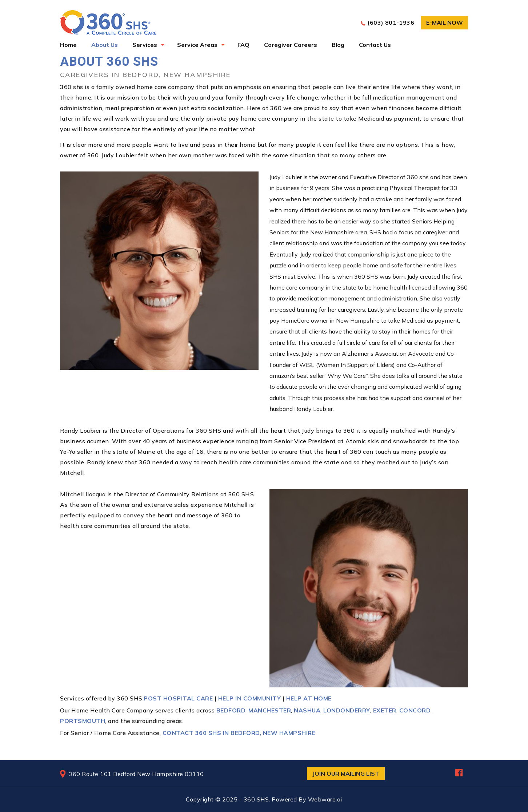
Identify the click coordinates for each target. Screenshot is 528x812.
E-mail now (445, 23)
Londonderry (347, 710)
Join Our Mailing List (346, 773)
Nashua (307, 710)
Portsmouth (83, 721)
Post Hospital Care (178, 698)
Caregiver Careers (291, 45)
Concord (415, 710)
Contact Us (375, 45)
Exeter (385, 710)
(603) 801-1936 (391, 23)
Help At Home (309, 698)
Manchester (270, 710)
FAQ (243, 45)
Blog (338, 45)
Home (68, 45)
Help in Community (250, 698)
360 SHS (256, 799)
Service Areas (197, 45)
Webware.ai (325, 799)
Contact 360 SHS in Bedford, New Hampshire (239, 733)
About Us (105, 45)
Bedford (231, 710)
